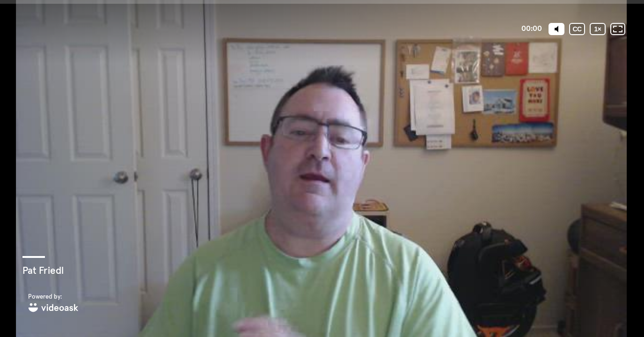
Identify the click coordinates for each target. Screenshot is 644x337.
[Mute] (556, 29)
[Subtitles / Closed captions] (577, 29)
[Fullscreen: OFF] (618, 29)
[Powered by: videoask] (53, 304)
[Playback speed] (598, 29)
